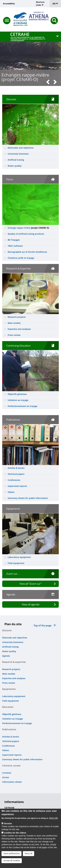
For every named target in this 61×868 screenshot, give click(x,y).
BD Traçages (14, 240)
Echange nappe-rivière (19, 228)
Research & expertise (14, 662)
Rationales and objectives (21, 148)
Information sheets (12, 782)
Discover (7, 630)
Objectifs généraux (17, 394)
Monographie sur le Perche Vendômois (27, 252)
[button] (49, 82)
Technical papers (16, 474)
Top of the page (43, 625)
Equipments (9, 689)
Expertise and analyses (19, 329)
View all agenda (31, 604)
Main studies (14, 323)
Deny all (29, 855)
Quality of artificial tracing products (26, 234)
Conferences (14, 480)
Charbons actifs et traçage (21, 258)
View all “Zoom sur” (30, 584)
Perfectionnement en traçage (22, 406)
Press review (14, 335)
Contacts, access (11, 765)
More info (54, 819)
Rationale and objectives (15, 638)
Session (8, 825)
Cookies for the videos (15, 834)
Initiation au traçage (18, 400)
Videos (11, 492)
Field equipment (16, 563)
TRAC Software (15, 246)
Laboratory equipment (19, 557)
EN (55, 4)
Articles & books (16, 468)
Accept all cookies (12, 862)
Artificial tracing (16, 160)
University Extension (18, 154)
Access (6, 777)
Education (8, 707)
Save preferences (11, 855)
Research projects (17, 317)
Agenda (6, 656)
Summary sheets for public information (28, 498)
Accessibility (9, 4)
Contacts (7, 773)
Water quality (15, 166)
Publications (9, 729)
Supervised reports (17, 486)
